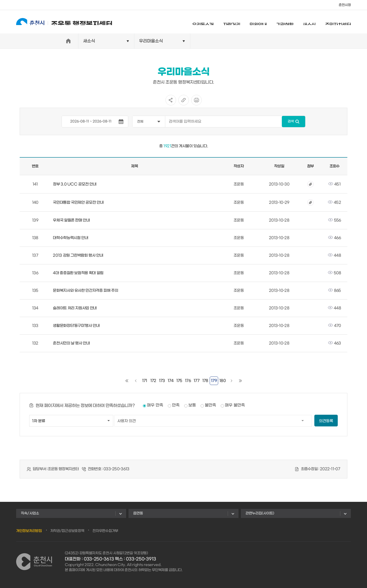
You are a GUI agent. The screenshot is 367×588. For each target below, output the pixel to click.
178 (205, 381)
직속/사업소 (30, 513)
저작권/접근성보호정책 (67, 531)
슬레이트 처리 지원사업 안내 (75, 308)
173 (162, 381)
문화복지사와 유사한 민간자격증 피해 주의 (85, 290)
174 (171, 381)
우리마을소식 (151, 41)
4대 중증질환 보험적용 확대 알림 (78, 273)
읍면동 (138, 513)
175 (179, 381)
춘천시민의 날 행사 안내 (71, 343)
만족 (176, 405)
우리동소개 (203, 22)
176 (188, 381)
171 (145, 381)
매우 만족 (155, 405)
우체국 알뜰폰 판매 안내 (71, 220)
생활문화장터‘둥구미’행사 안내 (76, 326)
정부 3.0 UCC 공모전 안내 (75, 184)
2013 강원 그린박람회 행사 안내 (78, 255)
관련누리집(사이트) (260, 513)
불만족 (210, 405)
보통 (192, 405)
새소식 (309, 22)
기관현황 (285, 22)
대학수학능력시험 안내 (70, 238)
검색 (291, 121)
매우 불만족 (235, 405)
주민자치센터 (338, 22)
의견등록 (326, 421)
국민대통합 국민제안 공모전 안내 (78, 202)
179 (214, 381)
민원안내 (258, 22)
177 (196, 381)
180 (222, 381)
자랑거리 (232, 22)
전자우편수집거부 (105, 531)
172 (153, 381)
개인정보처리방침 (29, 531)
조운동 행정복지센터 (64, 22)
